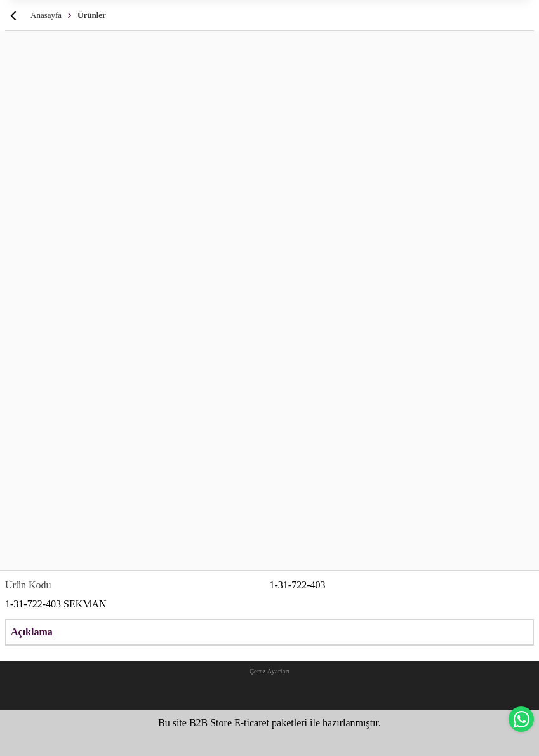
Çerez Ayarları (269, 671)
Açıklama (32, 632)
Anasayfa (46, 15)
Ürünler (92, 15)
